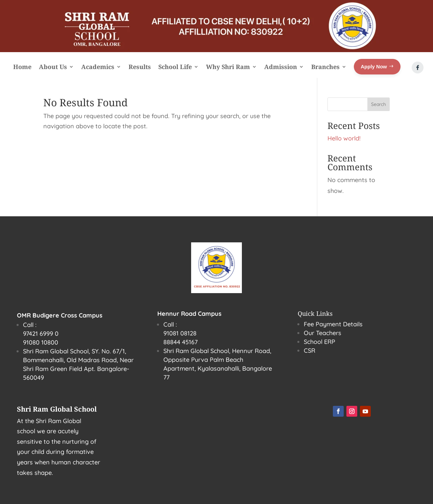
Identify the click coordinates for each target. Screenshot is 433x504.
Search (379, 104)
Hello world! (344, 138)
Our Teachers (323, 333)
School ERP (320, 342)
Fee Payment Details (333, 324)
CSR (310, 350)
